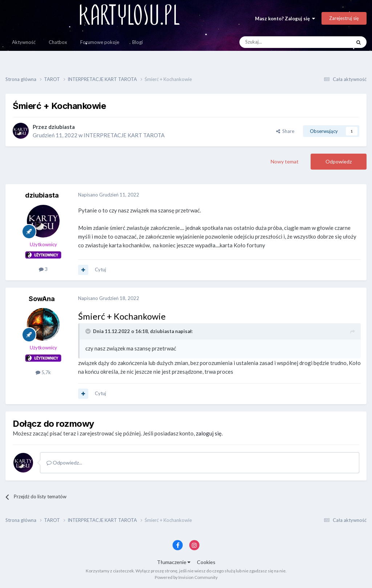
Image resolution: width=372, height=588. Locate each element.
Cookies (206, 562)
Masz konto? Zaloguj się (285, 19)
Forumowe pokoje (100, 42)
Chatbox (58, 42)
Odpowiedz (339, 161)
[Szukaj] (278, 42)
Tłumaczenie (174, 562)
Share (285, 131)
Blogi (138, 42)
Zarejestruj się (344, 18)
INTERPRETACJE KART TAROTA (124, 135)
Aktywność (24, 42)
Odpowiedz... (64, 463)
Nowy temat (285, 161)
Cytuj (100, 269)
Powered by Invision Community (186, 577)
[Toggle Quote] (89, 331)
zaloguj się (209, 433)
